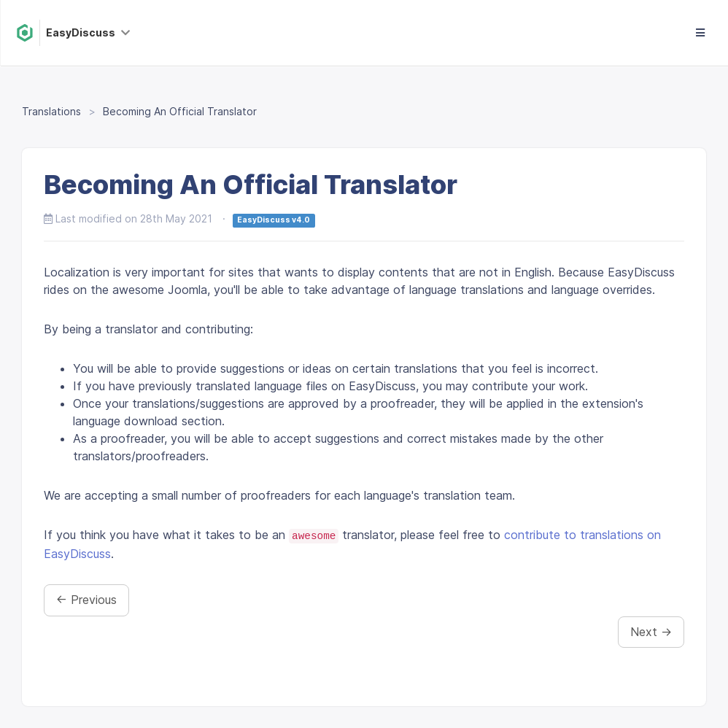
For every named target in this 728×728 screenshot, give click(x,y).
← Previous (86, 600)
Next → (651, 632)
